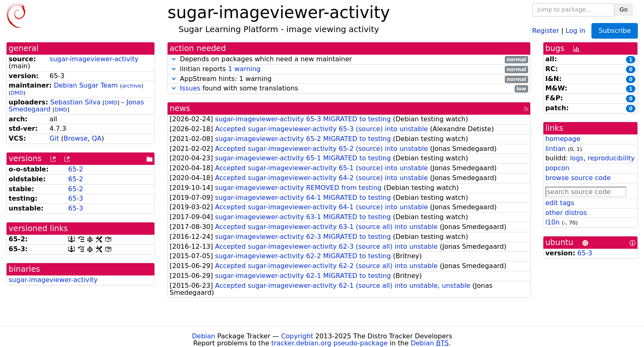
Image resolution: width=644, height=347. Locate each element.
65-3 (76, 198)
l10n (553, 222)
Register (546, 30)
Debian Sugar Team (86, 85)
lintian (556, 149)
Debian (204, 336)
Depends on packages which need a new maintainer (349, 59)
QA (97, 138)
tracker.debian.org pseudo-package (330, 343)
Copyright (297, 336)
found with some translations (349, 89)
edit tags (560, 203)
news (180, 108)
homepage (563, 139)
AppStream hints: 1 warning (349, 79)
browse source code (578, 178)
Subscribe (615, 31)
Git (54, 138)
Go (624, 9)
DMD (17, 93)
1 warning (244, 69)
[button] (174, 59)
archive (132, 86)
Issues (190, 88)
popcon (558, 168)
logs (577, 158)
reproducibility (611, 158)
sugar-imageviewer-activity (94, 59)
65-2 (76, 169)
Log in (575, 30)
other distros (566, 213)
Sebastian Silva (75, 102)
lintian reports (349, 69)
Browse (76, 138)
